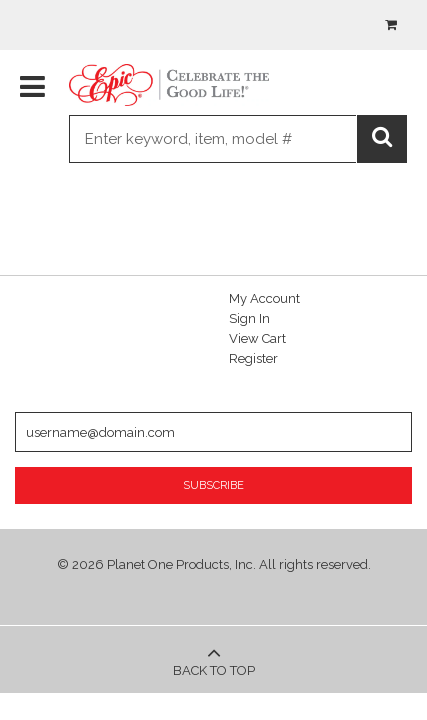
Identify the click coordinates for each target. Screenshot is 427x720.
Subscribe (213, 485)
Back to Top (213, 659)
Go (384, 141)
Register (253, 358)
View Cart (257, 338)
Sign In (249, 318)
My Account (264, 298)
